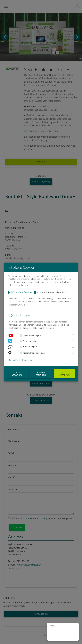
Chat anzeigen (30, 347)
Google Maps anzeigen (34, 353)
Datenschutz (14, 360)
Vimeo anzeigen (31, 341)
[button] (73, 336)
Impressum (27, 360)
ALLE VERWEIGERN (18, 374)
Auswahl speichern (41, 374)
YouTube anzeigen (32, 335)
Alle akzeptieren (64, 374)
